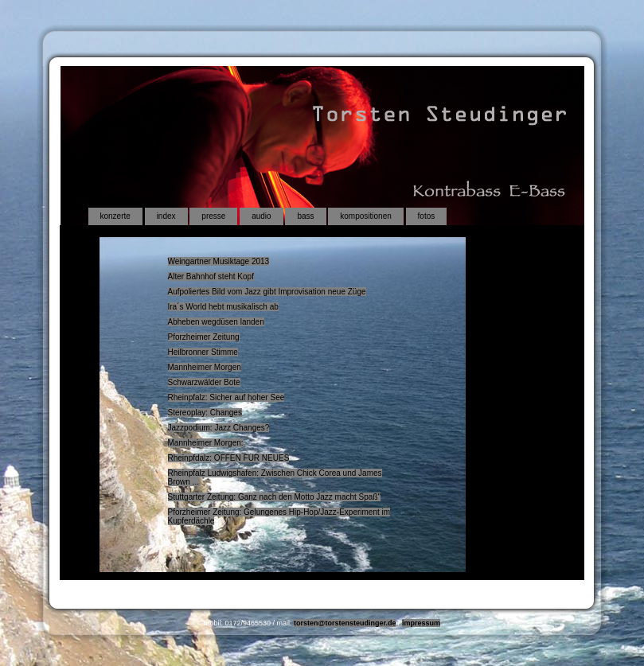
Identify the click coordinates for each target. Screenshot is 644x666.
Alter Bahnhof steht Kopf (211, 277)
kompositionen (365, 216)
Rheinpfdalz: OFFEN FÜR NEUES (229, 458)
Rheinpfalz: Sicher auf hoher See (226, 397)
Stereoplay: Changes (205, 413)
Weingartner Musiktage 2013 (219, 261)
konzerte (115, 216)
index (166, 216)
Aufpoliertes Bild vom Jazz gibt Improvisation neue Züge (267, 292)
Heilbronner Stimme (203, 352)
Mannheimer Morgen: (206, 443)
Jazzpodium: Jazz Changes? (219, 428)
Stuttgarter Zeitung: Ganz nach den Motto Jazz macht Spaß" (275, 497)
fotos (427, 216)
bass (305, 216)
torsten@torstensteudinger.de (345, 623)
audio (261, 216)
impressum (421, 623)
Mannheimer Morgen (205, 367)
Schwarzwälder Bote (204, 382)
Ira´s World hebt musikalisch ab (223, 307)
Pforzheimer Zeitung (204, 337)
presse (213, 216)
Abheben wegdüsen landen (216, 322)
